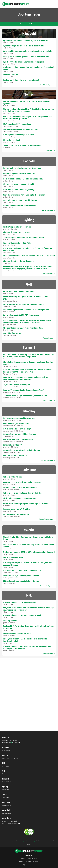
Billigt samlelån (14, 841)
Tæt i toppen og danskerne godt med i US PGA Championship (26, 310)
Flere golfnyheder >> (49, 338)
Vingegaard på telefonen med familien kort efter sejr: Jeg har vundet (29, 256)
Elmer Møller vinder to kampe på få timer (18, 135)
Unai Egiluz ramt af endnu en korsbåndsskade (20, 200)
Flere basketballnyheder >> (47, 586)
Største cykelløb (29, 720)
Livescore (15, 740)
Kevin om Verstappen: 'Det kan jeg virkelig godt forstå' (23, 390)
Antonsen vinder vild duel (13, 477)
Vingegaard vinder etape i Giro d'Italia (17, 243)
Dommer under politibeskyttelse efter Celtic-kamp (22, 168)
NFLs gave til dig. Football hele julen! (17, 633)
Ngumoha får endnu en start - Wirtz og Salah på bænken (24, 195)
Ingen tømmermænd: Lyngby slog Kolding (19, 190)
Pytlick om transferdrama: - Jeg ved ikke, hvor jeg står (24, 62)
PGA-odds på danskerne (12, 333)
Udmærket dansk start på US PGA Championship (21, 315)
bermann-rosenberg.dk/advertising (11, 823)
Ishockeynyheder (6, 750)
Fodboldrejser (7, 841)
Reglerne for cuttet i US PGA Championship (19, 291)
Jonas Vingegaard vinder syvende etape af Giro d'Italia (23, 238)
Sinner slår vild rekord (11, 140)
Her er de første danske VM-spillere (17, 509)
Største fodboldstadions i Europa (29, 668)
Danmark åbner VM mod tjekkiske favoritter (20, 434)
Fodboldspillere (38, 841)
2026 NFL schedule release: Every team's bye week (22, 615)
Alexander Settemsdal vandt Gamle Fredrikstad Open (23, 328)
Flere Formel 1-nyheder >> (47, 400)
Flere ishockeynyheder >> (48, 460)
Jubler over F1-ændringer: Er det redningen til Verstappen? (25, 395)
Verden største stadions (29, 703)
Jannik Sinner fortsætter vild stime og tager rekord (22, 145)
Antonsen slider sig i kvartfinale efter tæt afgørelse (22, 493)
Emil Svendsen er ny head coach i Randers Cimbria (22, 570)
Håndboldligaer (16, 743)
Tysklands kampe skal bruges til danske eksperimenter (24, 46)
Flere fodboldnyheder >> (48, 210)
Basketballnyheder (7, 813)
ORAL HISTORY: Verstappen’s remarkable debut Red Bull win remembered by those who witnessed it (26, 378)
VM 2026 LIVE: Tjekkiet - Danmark (16, 423)
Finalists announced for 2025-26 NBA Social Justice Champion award (29, 552)
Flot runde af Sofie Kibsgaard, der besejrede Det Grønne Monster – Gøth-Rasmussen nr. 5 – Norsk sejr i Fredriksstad (28, 321)
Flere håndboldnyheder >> (47, 85)
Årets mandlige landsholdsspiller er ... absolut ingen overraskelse (28, 51)
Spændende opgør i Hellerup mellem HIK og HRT (21, 129)
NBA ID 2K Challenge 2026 (13, 557)
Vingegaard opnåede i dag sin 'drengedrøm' (19, 261)
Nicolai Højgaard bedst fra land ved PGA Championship (24, 304)
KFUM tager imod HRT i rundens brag (17, 124)
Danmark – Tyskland (11, 75)
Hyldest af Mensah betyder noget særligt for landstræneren (25, 40)
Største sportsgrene (29, 686)
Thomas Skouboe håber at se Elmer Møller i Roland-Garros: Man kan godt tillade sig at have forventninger (29, 110)
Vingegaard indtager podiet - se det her (18, 232)
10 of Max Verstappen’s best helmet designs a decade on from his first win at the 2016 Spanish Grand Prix (28, 371)
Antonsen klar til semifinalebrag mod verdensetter (22, 482)
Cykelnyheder (6, 790)
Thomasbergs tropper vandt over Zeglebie (19, 184)
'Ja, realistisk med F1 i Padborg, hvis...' (18, 385)
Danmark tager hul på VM (13, 445)
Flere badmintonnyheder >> (47, 519)
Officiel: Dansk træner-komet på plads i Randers (21, 581)
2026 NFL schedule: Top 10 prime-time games (20, 602)
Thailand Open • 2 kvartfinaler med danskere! (20, 488)
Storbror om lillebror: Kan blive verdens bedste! (21, 80)
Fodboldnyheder (14, 758)
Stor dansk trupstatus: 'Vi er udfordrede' (18, 440)
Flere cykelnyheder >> (49, 274)
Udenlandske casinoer (29, 841)
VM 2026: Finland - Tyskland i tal (15, 456)
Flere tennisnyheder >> (48, 150)
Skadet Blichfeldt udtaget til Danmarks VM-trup (21, 498)
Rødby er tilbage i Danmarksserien (16, 514)
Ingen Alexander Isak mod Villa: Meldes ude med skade (24, 179)
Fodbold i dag (6, 758)
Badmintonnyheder (7, 805)
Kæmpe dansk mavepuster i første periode (19, 418)
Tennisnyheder (6, 797)
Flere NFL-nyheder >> (49, 653)
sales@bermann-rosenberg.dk (10, 821)
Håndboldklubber (7, 743)
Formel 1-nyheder (7, 782)
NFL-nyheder (6, 766)
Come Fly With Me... (11, 621)
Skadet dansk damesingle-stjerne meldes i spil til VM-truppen (26, 504)
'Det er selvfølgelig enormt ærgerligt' (17, 429)
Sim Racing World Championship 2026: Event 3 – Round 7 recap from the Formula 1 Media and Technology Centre (29, 356)
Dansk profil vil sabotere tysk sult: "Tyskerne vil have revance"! (27, 57)
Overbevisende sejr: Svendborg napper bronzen (21, 576)
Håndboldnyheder (7, 740)
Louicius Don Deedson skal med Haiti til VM (19, 206)
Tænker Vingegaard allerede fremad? (17, 227)
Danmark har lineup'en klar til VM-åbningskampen (22, 450)
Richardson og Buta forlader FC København (19, 173)
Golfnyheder (5, 774)
